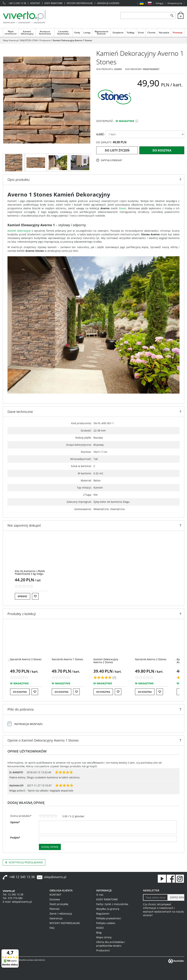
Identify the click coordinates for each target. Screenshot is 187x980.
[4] (52, 816)
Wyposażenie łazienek (101, 32)
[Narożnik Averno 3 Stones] (30, 659)
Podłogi (131, 32)
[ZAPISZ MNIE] (176, 897)
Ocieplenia (118, 32)
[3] (48, 816)
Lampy (87, 32)
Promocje (178, 32)
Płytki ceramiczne (11, 32)
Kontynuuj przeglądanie (24, 862)
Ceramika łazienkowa (63, 32)
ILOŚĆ (100, 134)
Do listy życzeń (117, 150)
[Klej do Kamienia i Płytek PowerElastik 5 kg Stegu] (30, 572)
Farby (77, 32)
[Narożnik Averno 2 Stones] (155, 659)
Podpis (15, 838)
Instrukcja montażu (28, 724)
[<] (10, 660)
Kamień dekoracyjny (27, 32)
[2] (44, 816)
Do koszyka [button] (25, 692)
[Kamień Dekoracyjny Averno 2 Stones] (110, 661)
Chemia (151, 32)
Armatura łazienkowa (45, 32)
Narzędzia (164, 32)
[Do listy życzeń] (35, 596)
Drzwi (141, 32)
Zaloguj (160, 3)
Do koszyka (162, 150)
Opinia (15, 822)
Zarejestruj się (175, 3)
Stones (122, 208)
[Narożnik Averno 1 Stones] (72, 659)
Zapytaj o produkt (111, 160)
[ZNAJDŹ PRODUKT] (145, 15)
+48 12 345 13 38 (17, 3)
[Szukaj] (172, 15)
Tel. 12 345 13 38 (13, 894)
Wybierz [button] (22, 596)
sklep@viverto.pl (55, 877)
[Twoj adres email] (155, 897)
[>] (177, 660)
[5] (55, 816)
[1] (41, 816)
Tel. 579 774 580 (13, 898)
